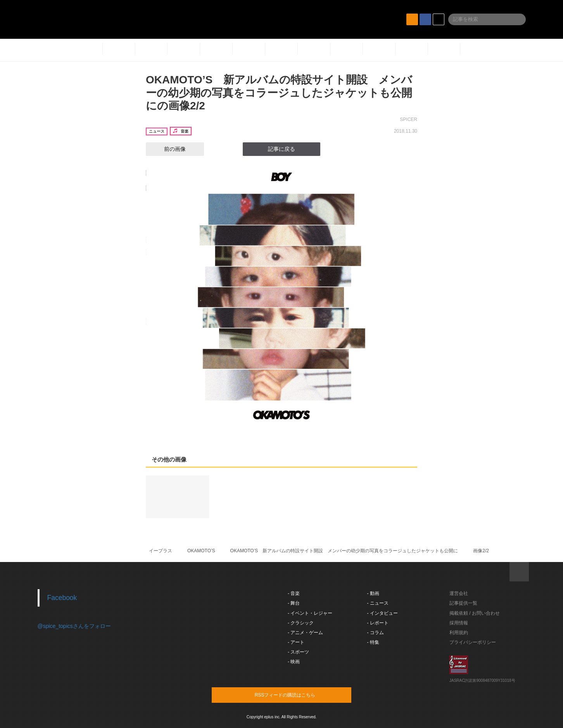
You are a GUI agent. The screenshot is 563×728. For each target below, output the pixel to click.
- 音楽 (294, 593)
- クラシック (301, 623)
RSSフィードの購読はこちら (296, 695)
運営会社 (459, 593)
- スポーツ (298, 652)
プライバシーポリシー (473, 642)
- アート (296, 642)
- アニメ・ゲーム (305, 633)
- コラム (376, 633)
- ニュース (378, 603)
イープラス (161, 551)
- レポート (378, 623)
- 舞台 (294, 603)
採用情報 (459, 623)
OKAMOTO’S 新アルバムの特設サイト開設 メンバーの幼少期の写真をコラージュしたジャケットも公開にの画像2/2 (279, 93)
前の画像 (168, 149)
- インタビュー (383, 613)
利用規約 (459, 633)
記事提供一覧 (463, 603)
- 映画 (294, 662)
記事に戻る (281, 149)
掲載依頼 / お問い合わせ (475, 613)
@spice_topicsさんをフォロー (74, 626)
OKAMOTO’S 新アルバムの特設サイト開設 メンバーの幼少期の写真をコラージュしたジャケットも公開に (344, 551)
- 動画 (373, 593)
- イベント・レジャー (310, 613)
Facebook (62, 598)
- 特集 (373, 642)
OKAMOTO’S (201, 551)
